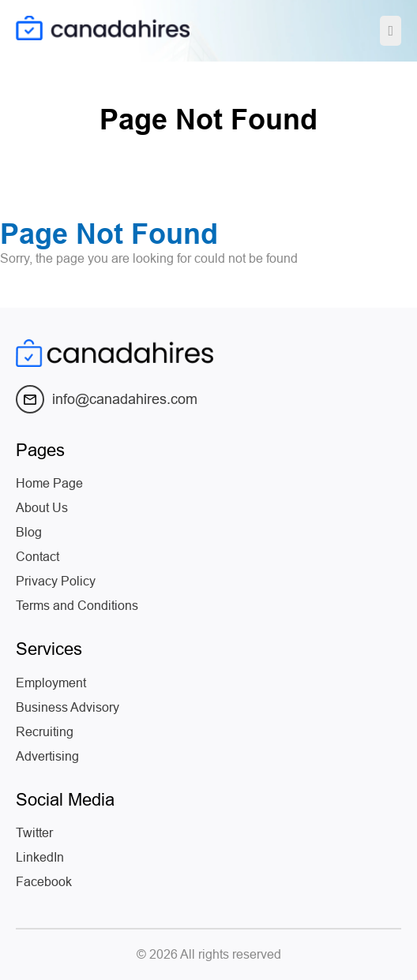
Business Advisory (68, 707)
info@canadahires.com (107, 399)
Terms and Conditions (77, 606)
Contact (38, 557)
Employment (51, 683)
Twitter (34, 833)
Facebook (44, 882)
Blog (29, 532)
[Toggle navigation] (391, 31)
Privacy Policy (56, 581)
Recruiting (45, 732)
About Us (42, 508)
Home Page (49, 483)
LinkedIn (40, 857)
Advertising (47, 756)
